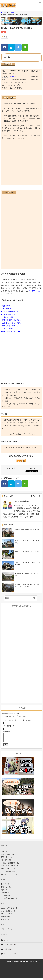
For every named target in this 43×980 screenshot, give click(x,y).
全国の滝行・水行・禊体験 (12, 323)
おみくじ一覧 (6, 888)
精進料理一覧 (6, 862)
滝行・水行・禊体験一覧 (10, 867)
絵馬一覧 (4, 891)
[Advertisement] (21, 163)
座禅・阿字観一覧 (7, 856)
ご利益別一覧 (6, 897)
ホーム (6, 942)
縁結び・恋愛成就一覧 (9, 910)
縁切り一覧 (5, 921)
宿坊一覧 (4, 853)
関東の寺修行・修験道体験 (12, 320)
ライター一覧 (36, 496)
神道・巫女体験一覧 (8, 870)
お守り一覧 (5, 886)
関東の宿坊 (6, 306)
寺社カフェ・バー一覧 (9, 876)
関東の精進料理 (8, 317)
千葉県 (11, 12)
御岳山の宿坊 (7, 309)
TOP (3, 12)
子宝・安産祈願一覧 (8, 913)
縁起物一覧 (5, 894)
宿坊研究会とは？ (10, 946)
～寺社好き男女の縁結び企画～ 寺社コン (20, 434)
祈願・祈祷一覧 (7, 931)
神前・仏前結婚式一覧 (9, 915)
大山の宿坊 (17, 309)
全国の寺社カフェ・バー (11, 332)
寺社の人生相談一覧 (8, 873)
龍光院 (12, 77)
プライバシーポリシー (12, 955)
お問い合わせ (9, 951)
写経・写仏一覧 (7, 859)
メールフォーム (34, 291)
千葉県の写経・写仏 (9, 314)
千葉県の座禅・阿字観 (10, 311)
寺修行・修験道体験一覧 (10, 865)
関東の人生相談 (8, 329)
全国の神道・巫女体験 (10, 326)
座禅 (6, 37)
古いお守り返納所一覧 (9, 900)
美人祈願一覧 (6, 918)
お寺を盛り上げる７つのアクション (27, 389)
